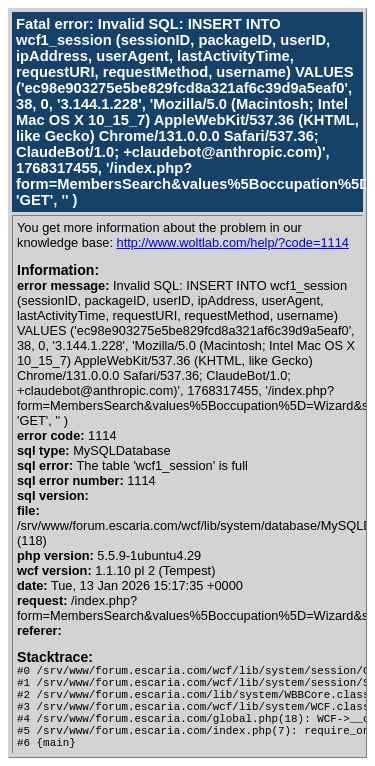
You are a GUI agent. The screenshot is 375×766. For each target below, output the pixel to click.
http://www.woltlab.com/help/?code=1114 (233, 242)
